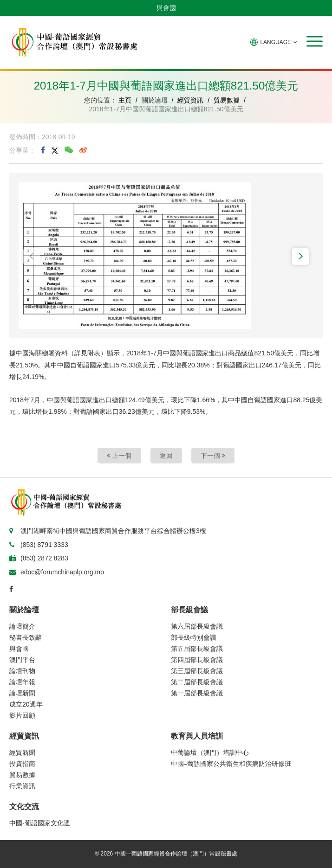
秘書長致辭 (26, 637)
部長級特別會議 (194, 637)
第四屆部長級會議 (197, 660)
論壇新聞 (22, 693)
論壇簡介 (22, 626)
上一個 (119, 456)
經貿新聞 (22, 752)
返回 (166, 456)
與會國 (166, 8)
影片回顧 (22, 715)
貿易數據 (227, 100)
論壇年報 (22, 682)
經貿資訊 (190, 100)
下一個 (213, 456)
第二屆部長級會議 (197, 682)
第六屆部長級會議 (197, 626)
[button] (315, 41)
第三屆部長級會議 (197, 671)
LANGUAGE (274, 42)
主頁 (125, 100)
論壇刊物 (22, 671)
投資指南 (22, 764)
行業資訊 (22, 786)
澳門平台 (22, 660)
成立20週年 (26, 704)
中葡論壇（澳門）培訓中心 (210, 752)
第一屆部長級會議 (197, 693)
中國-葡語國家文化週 (40, 823)
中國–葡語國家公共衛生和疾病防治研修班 (231, 764)
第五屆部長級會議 (197, 649)
